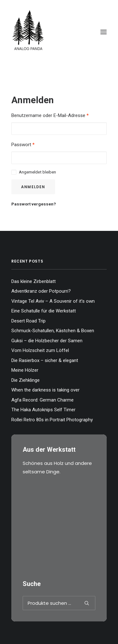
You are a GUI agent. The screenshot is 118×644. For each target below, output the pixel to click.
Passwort (23, 145)
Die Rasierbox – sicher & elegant (45, 360)
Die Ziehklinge (25, 380)
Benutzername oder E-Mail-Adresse (50, 115)
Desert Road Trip (28, 321)
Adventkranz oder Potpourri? (41, 291)
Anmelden (33, 187)
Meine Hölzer (25, 370)
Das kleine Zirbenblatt (34, 281)
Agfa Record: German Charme (42, 400)
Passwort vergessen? (34, 204)
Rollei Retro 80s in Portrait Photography (52, 420)
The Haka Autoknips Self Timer (43, 410)
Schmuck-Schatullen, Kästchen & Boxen (53, 331)
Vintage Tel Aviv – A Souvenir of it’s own (53, 301)
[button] (104, 32)
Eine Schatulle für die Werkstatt (44, 311)
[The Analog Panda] (59, 32)
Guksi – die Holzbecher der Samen (47, 341)
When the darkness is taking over (45, 390)
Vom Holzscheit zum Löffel (40, 350)
